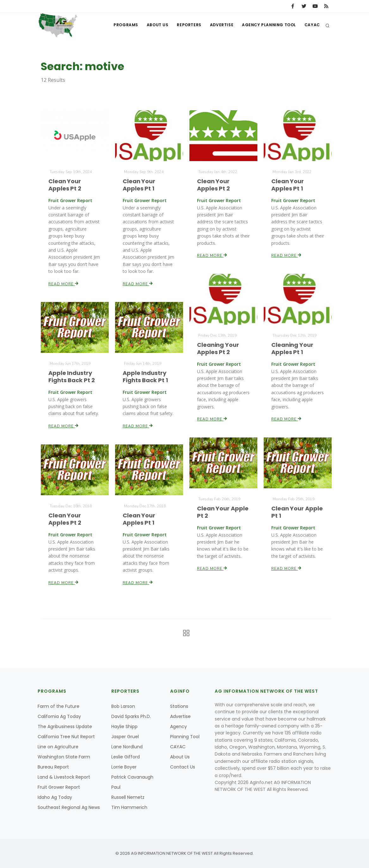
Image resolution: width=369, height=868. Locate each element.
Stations (179, 706)
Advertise (219, 25)
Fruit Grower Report (59, 787)
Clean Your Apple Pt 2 (223, 512)
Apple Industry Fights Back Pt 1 (145, 377)
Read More (64, 283)
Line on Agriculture (58, 747)
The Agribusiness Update (65, 726)
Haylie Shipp (124, 726)
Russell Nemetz (128, 797)
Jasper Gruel (125, 737)
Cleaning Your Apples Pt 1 (292, 348)
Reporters (186, 25)
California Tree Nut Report (66, 737)
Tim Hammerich (129, 807)
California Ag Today (59, 716)
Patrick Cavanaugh (132, 777)
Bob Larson (123, 706)
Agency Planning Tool (268, 25)
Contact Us (183, 767)
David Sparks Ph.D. (131, 716)
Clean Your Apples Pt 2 (65, 185)
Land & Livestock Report (64, 777)
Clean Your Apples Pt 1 (139, 185)
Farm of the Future (58, 706)
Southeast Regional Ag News (69, 807)
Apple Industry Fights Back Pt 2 (72, 377)
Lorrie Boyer (124, 767)
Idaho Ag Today (55, 797)
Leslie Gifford (126, 757)
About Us (153, 25)
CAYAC (312, 25)
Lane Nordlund (127, 747)
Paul (116, 787)
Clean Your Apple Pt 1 (297, 512)
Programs (120, 25)
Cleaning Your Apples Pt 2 (218, 348)
